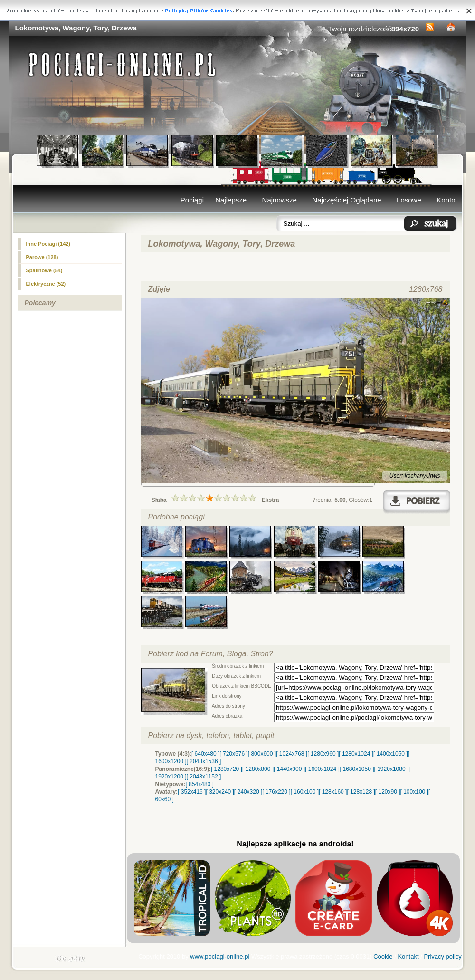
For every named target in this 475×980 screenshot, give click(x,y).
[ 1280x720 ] (227, 769)
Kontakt (408, 956)
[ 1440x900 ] (289, 769)
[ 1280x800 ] (258, 769)
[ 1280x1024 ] (356, 754)
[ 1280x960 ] (323, 754)
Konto (446, 200)
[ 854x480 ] (200, 784)
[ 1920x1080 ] (392, 769)
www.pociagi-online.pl (220, 956)
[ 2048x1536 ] (204, 761)
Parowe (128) (42, 257)
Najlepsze (231, 200)
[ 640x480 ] (205, 754)
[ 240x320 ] (248, 792)
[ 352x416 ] (192, 792)
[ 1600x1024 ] (322, 769)
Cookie (383, 956)
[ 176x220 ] (276, 792)
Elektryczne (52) (46, 284)
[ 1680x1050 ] (357, 769)
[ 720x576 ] (233, 754)
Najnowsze (280, 200)
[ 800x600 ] (262, 754)
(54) (44, 270)
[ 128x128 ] (361, 792)
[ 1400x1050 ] (391, 754)
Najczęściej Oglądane (347, 200)
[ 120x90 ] (388, 792)
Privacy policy (442, 956)
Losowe (409, 200)
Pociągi (192, 200)
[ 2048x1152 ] (204, 777)
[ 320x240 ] (220, 792)
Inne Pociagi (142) (48, 244)
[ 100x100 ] (414, 792)
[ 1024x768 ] (292, 754)
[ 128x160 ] (333, 792)
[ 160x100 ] (305, 792)
